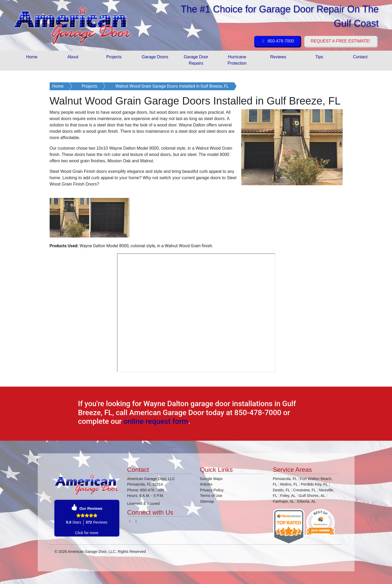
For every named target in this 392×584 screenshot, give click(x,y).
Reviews (278, 57)
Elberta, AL (306, 501)
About (73, 57)
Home (32, 57)
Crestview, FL (304, 490)
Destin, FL (282, 490)
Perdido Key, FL (314, 484)
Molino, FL (289, 484)
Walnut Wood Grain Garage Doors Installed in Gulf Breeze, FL (172, 86)
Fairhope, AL (284, 501)
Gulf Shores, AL (312, 496)
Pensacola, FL (285, 479)
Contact (360, 57)
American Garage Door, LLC (92, 552)
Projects (114, 57)
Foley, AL (288, 496)
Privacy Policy (212, 490)
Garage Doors (155, 57)
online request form (156, 421)
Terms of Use (211, 496)
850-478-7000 (277, 41)
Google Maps (211, 479)
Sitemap (207, 501)
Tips (319, 57)
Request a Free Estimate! (340, 41)
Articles (206, 484)
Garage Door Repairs (196, 60)
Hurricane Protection (237, 60)
